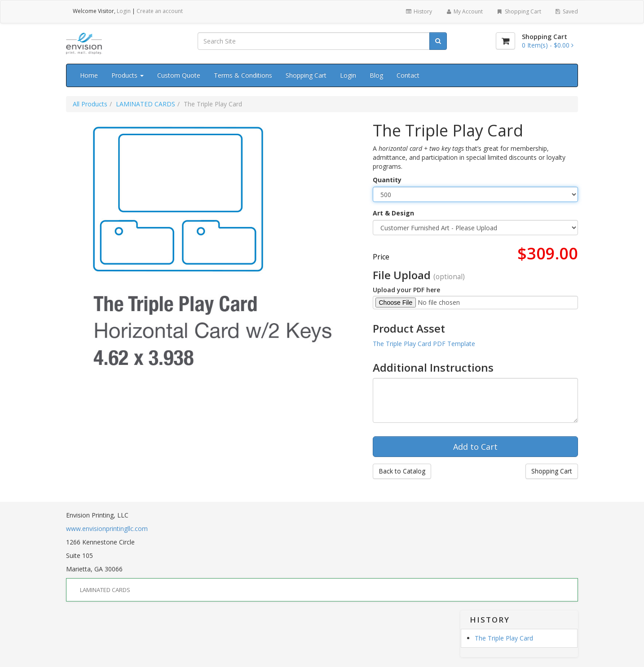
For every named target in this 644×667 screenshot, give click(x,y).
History (418, 11)
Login (124, 11)
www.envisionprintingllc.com (107, 529)
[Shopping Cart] (505, 41)
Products (128, 75)
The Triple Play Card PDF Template (424, 344)
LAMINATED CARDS (146, 104)
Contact (408, 75)
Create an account (160, 11)
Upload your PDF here (406, 290)
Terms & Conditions (243, 75)
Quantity (387, 180)
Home (89, 75)
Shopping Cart (518, 11)
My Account (464, 11)
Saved (566, 11)
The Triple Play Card (504, 638)
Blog (376, 75)
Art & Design (393, 213)
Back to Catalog (402, 471)
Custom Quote (179, 75)
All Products (90, 104)
